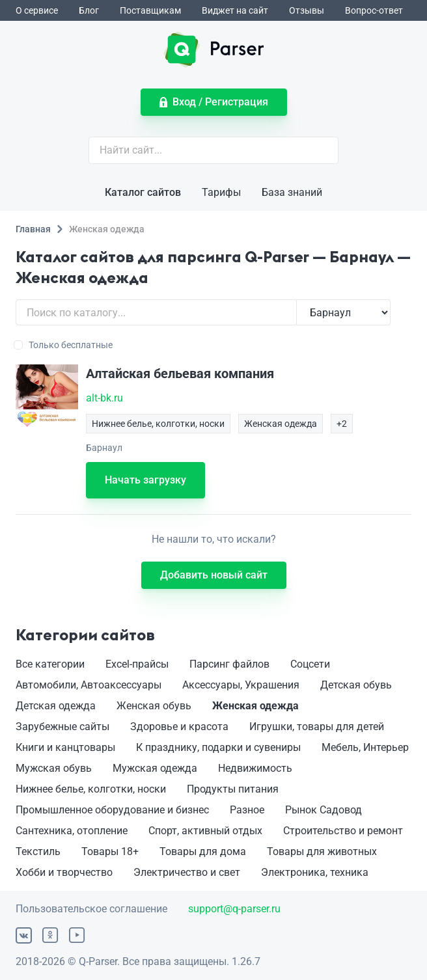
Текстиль (38, 851)
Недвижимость (255, 768)
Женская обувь (154, 706)
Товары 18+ (110, 851)
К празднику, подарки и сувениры (218, 747)
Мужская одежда (155, 768)
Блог (89, 10)
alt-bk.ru (104, 398)
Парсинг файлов (229, 664)
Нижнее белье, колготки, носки (91, 789)
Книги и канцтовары (65, 747)
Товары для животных (322, 851)
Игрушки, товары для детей (317, 727)
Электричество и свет (187, 872)
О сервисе (37, 10)
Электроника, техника (315, 872)
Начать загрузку (145, 480)
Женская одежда (255, 706)
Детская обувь (356, 685)
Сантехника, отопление (72, 831)
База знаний (292, 192)
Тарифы (221, 192)
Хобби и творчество (64, 872)
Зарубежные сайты (62, 727)
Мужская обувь (54, 768)
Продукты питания (233, 789)
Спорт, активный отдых (205, 831)
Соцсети (310, 664)
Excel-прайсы (137, 664)
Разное (247, 810)
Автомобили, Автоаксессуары (89, 685)
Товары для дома (203, 851)
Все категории (50, 664)
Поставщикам (150, 10)
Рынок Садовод (324, 810)
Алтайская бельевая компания (180, 374)
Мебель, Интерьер (365, 747)
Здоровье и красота (179, 727)
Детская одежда (56, 706)
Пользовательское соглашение (91, 909)
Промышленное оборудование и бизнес (112, 810)
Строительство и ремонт (343, 831)
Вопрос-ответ (374, 10)
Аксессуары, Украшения (241, 685)
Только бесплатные (64, 345)
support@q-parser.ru (234, 909)
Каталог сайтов (143, 192)
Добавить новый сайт (214, 575)
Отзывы (307, 10)
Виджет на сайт (235, 10)
